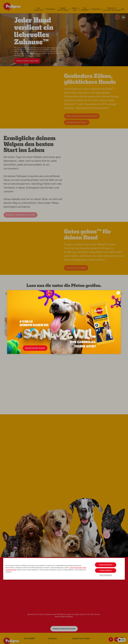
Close (118, 293)
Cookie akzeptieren (106, 565)
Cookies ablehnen (106, 570)
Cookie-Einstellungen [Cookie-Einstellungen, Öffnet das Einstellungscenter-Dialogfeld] (106, 575)
